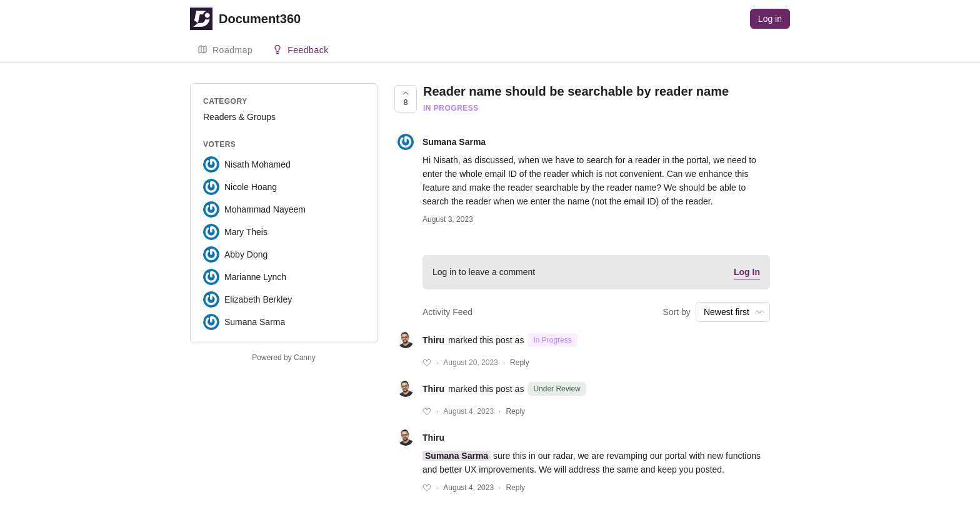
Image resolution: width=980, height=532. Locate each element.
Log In (747, 272)
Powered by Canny (283, 358)
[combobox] (733, 312)
